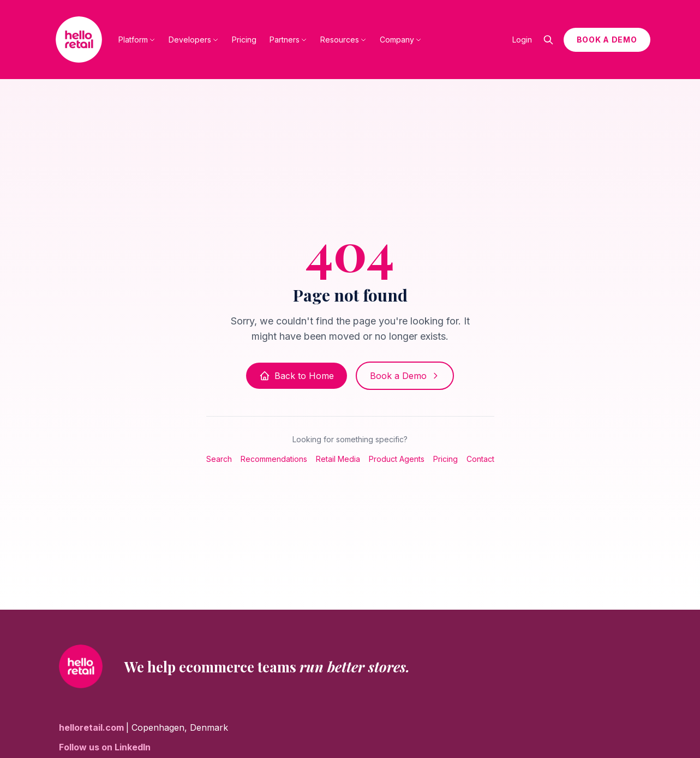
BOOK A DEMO (607, 40)
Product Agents (397, 459)
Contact (480, 459)
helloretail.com (92, 727)
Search (219, 459)
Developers (194, 40)
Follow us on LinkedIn (105, 747)
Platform (137, 40)
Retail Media (338, 459)
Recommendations (274, 459)
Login (522, 40)
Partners (288, 40)
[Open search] (548, 40)
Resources (343, 40)
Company (401, 40)
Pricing (244, 40)
